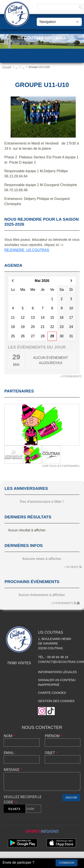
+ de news (71, 567)
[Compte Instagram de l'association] (42, 711)
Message (13, 770)
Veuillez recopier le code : (23, 799)
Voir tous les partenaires (61, 466)
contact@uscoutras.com (61, 662)
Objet (51, 753)
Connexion (67, 863)
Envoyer (71, 798)
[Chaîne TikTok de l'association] (51, 711)
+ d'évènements (71, 376)
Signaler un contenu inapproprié (57, 682)
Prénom (54, 736)
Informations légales (57, 672)
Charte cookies (52, 693)
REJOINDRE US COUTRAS (27, 250)
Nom (9, 736)
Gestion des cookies (56, 701)
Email (10, 753)
